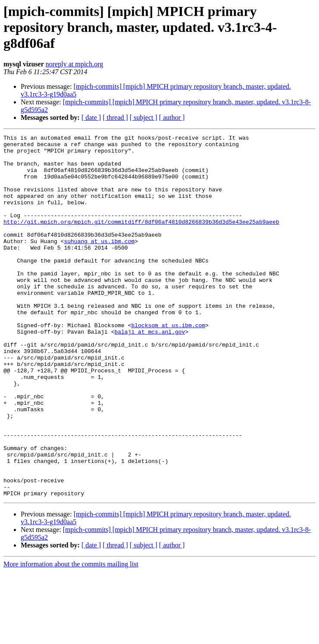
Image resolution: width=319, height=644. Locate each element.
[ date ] (91, 117)
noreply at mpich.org (74, 64)
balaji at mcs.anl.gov (150, 372)
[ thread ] (115, 117)
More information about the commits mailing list (71, 636)
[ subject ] (144, 117)
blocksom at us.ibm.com (168, 364)
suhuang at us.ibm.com (99, 263)
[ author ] (172, 117)
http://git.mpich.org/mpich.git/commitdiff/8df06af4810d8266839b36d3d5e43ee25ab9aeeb (141, 240)
